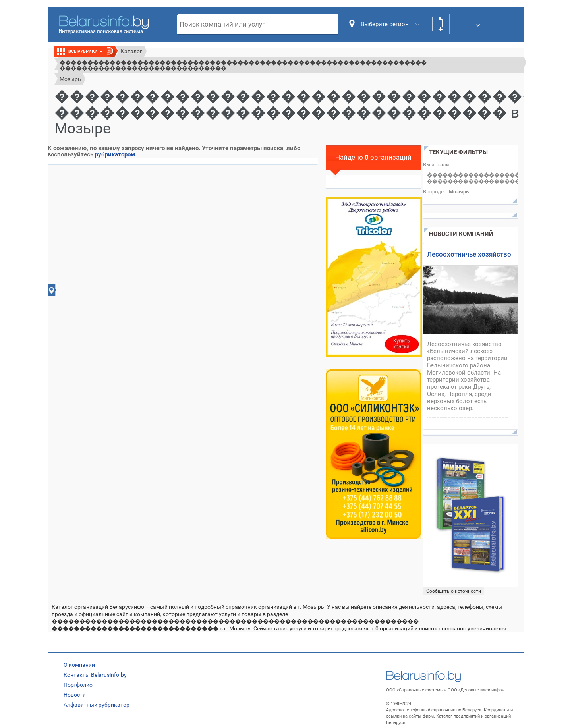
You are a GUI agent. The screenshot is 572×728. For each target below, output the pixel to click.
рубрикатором (115, 154)
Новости (75, 695)
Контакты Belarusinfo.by (95, 675)
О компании (79, 665)
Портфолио (78, 685)
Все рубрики (86, 51)
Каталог (131, 51)
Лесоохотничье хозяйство (469, 254)
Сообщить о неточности (454, 591)
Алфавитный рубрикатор (97, 705)
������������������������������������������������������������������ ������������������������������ (243, 65)
